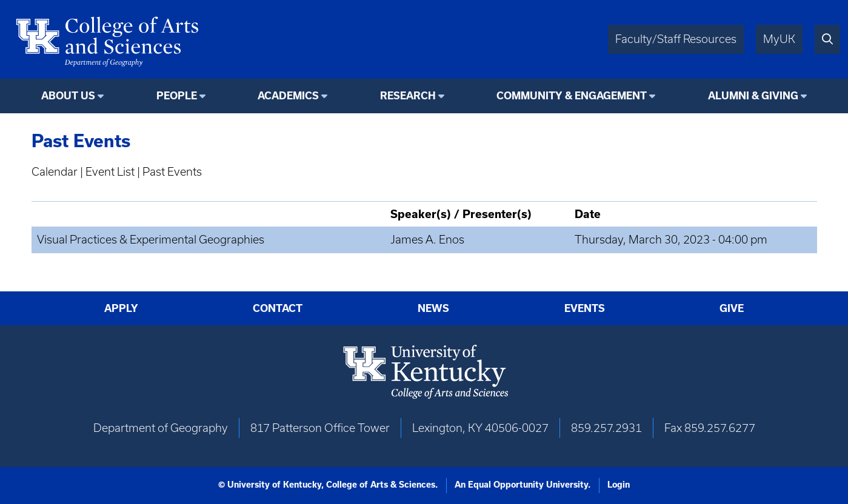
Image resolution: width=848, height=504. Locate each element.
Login (619, 485)
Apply (121, 308)
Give (732, 308)
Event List (110, 172)
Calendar (55, 172)
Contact (278, 308)
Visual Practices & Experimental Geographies (151, 240)
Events (585, 308)
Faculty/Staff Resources (676, 39)
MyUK (779, 39)
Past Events (172, 172)
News (433, 308)
